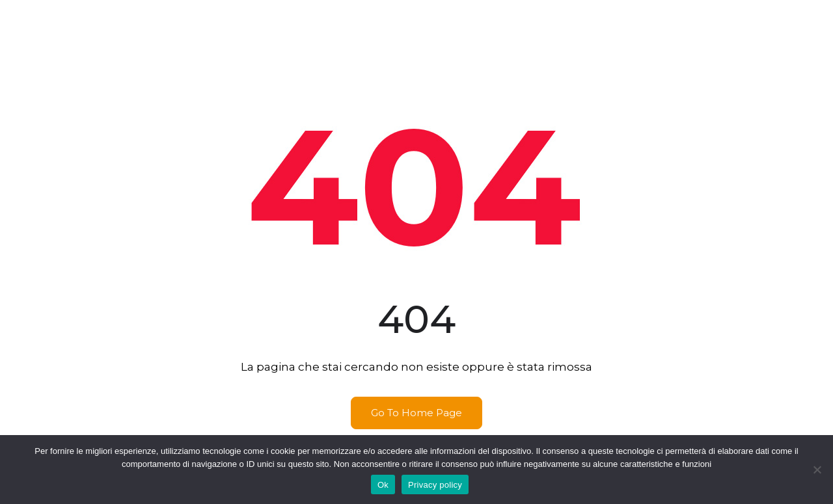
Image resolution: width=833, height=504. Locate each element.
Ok (383, 485)
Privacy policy (435, 485)
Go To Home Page (416, 413)
